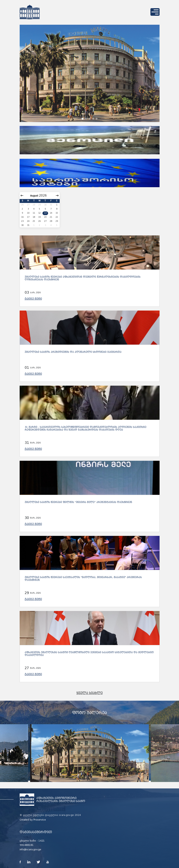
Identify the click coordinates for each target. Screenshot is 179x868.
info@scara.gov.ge (30, 850)
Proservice (40, 820)
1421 (42, 841)
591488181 (27, 845)
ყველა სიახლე (89, 693)
